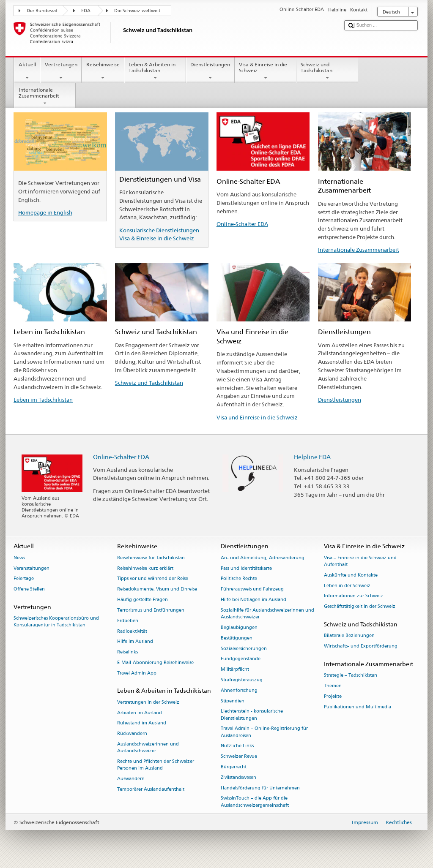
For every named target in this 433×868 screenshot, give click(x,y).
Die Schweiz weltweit (137, 11)
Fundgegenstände (241, 659)
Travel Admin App (137, 673)
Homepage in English (45, 212)
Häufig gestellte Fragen (143, 600)
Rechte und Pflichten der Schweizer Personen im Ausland (156, 765)
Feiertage (24, 579)
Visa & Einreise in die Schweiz (266, 71)
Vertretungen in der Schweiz (148, 702)
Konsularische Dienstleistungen (159, 230)
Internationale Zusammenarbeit (45, 97)
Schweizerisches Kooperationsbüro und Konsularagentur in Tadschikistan (56, 622)
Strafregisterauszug (242, 680)
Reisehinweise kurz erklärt (145, 568)
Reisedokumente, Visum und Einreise (157, 589)
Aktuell (27, 71)
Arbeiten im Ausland (140, 713)
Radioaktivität (132, 631)
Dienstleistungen (210, 71)
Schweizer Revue (239, 757)
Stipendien (233, 701)
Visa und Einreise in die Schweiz (257, 417)
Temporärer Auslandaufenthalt (151, 789)
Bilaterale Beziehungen (349, 636)
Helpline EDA (312, 457)
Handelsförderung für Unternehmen (260, 788)
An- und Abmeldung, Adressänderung (263, 558)
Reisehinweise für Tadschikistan (151, 558)
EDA (86, 11)
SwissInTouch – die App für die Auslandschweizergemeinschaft (255, 802)
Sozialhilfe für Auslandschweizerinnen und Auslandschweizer (267, 614)
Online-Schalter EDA (242, 224)
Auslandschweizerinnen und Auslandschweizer (148, 747)
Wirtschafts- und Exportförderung (361, 646)
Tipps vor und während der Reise (153, 579)
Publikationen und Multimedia (358, 707)
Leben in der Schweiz (347, 586)
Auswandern (131, 779)
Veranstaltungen (32, 568)
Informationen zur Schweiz (354, 596)
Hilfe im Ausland (135, 642)
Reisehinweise (103, 71)
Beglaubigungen (239, 627)
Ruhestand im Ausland (142, 723)
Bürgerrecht (234, 767)
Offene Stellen (29, 589)
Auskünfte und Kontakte (351, 575)
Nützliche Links (237, 746)
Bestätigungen (237, 638)
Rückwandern (132, 734)
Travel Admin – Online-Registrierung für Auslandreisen (264, 732)
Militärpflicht (235, 670)
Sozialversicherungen (244, 649)
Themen (333, 686)
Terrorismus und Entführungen (151, 610)
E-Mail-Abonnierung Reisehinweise (155, 663)
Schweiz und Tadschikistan (327, 71)
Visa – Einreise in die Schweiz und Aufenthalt (360, 561)
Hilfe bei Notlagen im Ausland (253, 600)
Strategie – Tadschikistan (351, 676)
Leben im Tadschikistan (43, 400)
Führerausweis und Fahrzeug (252, 589)
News (19, 558)
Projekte (333, 696)
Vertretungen (61, 71)
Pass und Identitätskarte (246, 568)
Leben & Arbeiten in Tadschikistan (155, 71)
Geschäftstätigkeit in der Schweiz (360, 607)
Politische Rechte (239, 579)
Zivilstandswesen (238, 777)
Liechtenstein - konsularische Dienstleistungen (252, 715)
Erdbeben (128, 621)
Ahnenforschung (239, 690)
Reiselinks (127, 652)
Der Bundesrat (42, 11)
